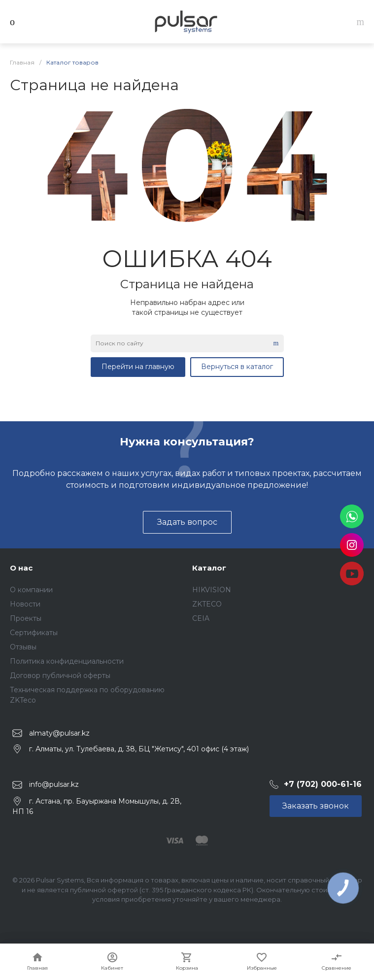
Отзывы (23, 647)
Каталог (209, 568)
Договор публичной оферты (60, 676)
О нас (21, 568)
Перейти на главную (138, 367)
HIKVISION (212, 590)
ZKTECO (207, 604)
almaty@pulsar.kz (59, 733)
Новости (25, 604)
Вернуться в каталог (237, 367)
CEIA (201, 618)
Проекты (26, 618)
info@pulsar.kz (54, 784)
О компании (31, 590)
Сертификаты (34, 633)
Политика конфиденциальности (67, 661)
